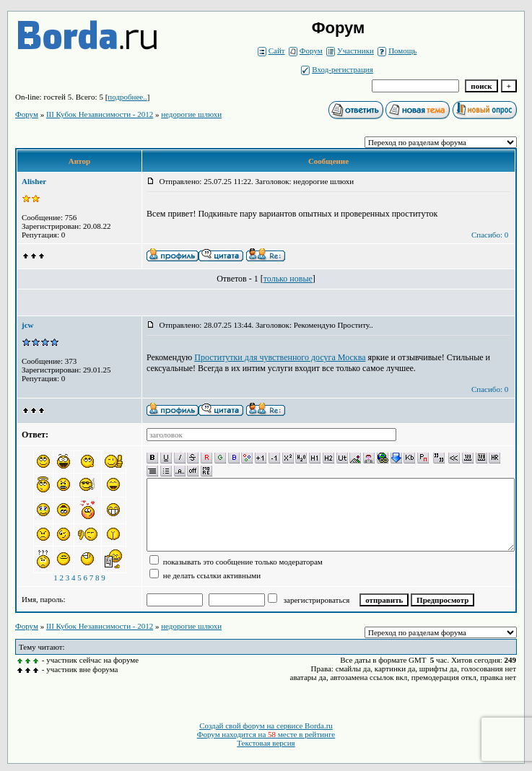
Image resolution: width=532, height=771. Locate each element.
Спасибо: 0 (490, 235)
